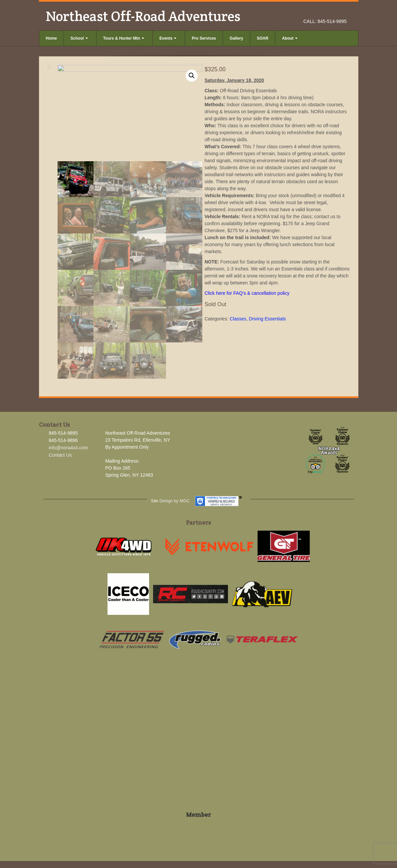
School (79, 38)
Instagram (333, 12)
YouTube (342, 12)
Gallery (236, 38)
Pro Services (204, 38)
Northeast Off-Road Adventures (143, 16)
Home (51, 38)
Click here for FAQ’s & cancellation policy (247, 293)
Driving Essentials (267, 319)
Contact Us (60, 455)
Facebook (324, 12)
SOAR (263, 38)
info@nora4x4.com (69, 448)
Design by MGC (174, 501)
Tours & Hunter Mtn (124, 38)
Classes (238, 319)
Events (168, 38)
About (290, 38)
